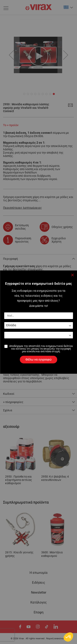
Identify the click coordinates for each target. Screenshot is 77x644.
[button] (68, 637)
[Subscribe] (38, 359)
